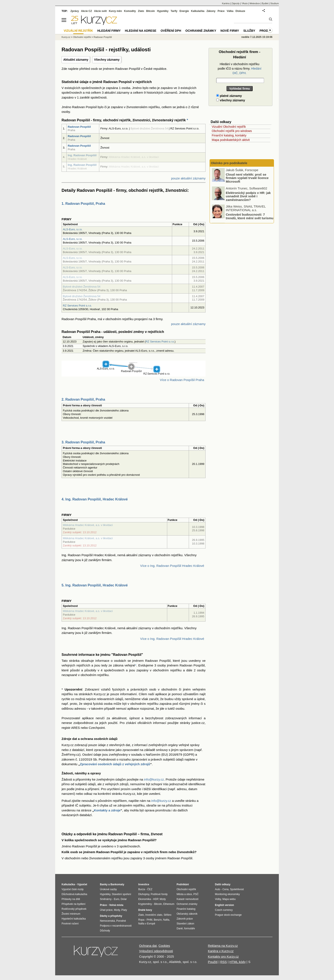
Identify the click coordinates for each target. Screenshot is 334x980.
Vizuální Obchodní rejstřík (229, 127)
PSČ (196, 894)
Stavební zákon (185, 924)
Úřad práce (106, 910)
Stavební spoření (122, 894)
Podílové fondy (159, 894)
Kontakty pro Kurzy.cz (223, 956)
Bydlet (265, 3)
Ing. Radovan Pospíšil (82, 155)
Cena (225, 889)
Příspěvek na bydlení (73, 904)
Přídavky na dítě (71, 899)
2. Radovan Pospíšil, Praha (83, 399)
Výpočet (82, 884)
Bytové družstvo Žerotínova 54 (82, 287)
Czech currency (224, 910)
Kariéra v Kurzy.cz (221, 951)
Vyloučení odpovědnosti (156, 951)
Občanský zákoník (187, 914)
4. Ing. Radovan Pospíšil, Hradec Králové (95, 499)
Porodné (121, 921)
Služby (249, 31)
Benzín (158, 920)
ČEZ (150, 889)
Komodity (130, 11)
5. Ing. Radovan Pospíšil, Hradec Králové (95, 585)
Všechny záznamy (107, 60)
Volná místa (116, 905)
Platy (124, 910)
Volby (218, 899)
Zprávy (75, 11)
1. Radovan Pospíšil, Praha (83, 204)
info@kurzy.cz (154, 779)
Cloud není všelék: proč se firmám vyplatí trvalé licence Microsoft (247, 178)
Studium (275, 3)
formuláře (189, 928)
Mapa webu (229, 899)
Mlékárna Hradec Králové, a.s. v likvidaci (88, 525)
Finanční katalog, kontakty (229, 135)
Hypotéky (163, 11)
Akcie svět (100, 11)
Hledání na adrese (141, 31)
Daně (180, 928)
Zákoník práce (185, 919)
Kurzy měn (115, 11)
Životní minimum (71, 914)
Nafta (166, 920)
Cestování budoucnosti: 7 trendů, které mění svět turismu (250, 216)
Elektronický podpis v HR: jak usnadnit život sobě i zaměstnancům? (248, 196)
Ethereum (169, 904)
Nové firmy (230, 31)
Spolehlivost (237, 889)
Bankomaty (117, 884)
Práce (221, 11)
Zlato (141, 11)
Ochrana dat (148, 946)
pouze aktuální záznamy (188, 178)
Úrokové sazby (108, 889)
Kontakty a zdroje (107, 810)
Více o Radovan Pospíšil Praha (182, 380)
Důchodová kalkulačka (74, 894)
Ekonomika (145, 899)
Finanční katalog (186, 909)
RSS (224, 962)
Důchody (105, 931)
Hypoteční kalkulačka (74, 919)
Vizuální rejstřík (78, 31)
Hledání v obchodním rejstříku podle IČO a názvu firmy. (240, 69)
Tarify (174, 11)
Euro (116, 899)
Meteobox (255, 3)
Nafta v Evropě (147, 924)
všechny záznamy (231, 100)
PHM (149, 920)
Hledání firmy (109, 31)
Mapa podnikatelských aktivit (231, 140)
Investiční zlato (154, 915)
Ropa (141, 920)
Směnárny (106, 899)
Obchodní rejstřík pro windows (232, 131)
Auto (218, 889)
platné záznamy (229, 96)
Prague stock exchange (228, 915)
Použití (213, 962)
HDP (156, 899)
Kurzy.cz (66, 37)
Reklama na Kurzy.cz (223, 946)
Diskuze (240, 11)
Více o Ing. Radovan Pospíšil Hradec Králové (172, 566)
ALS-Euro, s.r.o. (73, 229)
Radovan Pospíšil (79, 127)
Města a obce (184, 894)
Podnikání (183, 884)
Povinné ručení (70, 924)
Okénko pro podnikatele (229, 163)
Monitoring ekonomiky (227, 894)
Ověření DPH (171, 31)
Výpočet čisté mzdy (73, 889)
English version (224, 905)
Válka (230, 11)
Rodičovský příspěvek (74, 909)
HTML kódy (238, 962)
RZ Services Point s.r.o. (77, 306)
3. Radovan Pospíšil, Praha (83, 442)
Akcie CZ (86, 11)
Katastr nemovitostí (188, 899)
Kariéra (226, 3)
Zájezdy (235, 3)
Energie (184, 11)
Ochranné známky (201, 31)
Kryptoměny (145, 904)
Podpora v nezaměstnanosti (116, 926)
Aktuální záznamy (76, 60)
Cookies (164, 946)
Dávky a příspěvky (111, 916)
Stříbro (167, 915)
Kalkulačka (198, 11)
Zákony (211, 11)
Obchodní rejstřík (82, 37)
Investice (144, 884)
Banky (104, 884)
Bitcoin (150, 11)
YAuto (245, 3)
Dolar (124, 899)
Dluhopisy (144, 894)
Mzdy (117, 910)
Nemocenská (107, 921)
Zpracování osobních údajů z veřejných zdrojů (115, 764)
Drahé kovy (145, 910)
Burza (142, 889)
